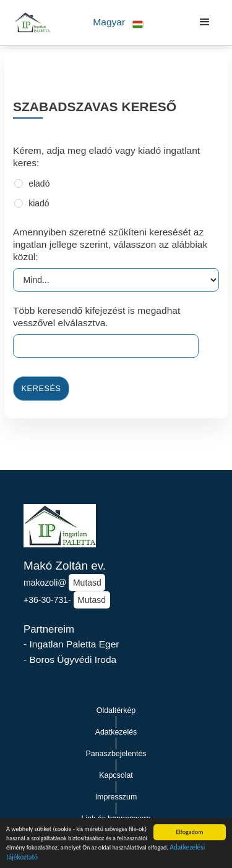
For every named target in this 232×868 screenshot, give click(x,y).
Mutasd (87, 583)
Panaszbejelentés (116, 754)
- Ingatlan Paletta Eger (71, 644)
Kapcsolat (116, 775)
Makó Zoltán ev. (65, 566)
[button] (118, 23)
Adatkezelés (116, 732)
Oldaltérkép (116, 710)
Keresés (41, 389)
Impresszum (116, 797)
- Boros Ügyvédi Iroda (70, 659)
